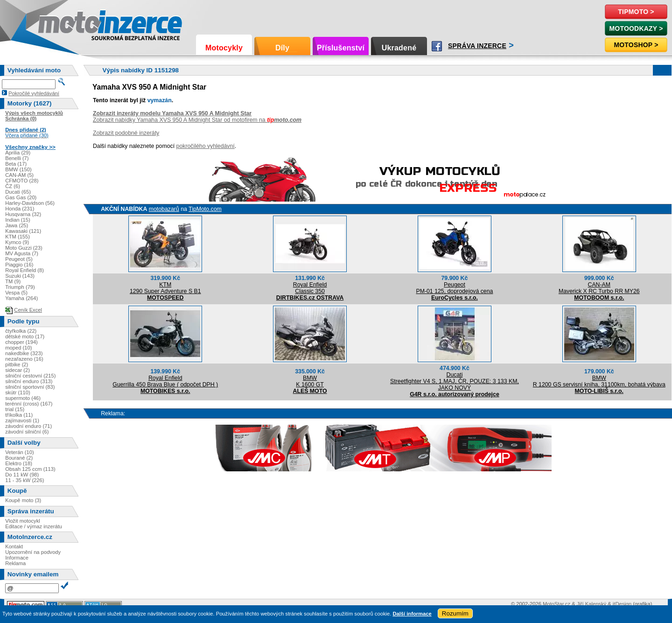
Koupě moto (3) (23, 500)
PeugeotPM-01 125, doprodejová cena (454, 288)
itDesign (622, 604)
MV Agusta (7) (22, 253)
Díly (282, 48)
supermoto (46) (23, 398)
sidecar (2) (17, 370)
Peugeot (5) (19, 259)
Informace (17, 558)
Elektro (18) (19, 463)
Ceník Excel (28, 310)
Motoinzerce (58, 23)
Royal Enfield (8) (24, 270)
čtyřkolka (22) (21, 331)
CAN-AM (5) (19, 175)
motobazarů (164, 209)
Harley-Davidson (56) (30, 203)
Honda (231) (20, 209)
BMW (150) (18, 169)
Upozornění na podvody (33, 552)
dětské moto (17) (25, 336)
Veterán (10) (20, 452)
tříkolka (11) (19, 415)
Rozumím (455, 613)
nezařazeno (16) (24, 359)
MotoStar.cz (556, 604)
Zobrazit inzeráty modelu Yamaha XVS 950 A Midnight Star (172, 113)
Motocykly (224, 48)
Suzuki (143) (20, 276)
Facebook (437, 46)
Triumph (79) (20, 287)
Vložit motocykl (23, 521)
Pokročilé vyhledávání (34, 93)
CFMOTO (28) (22, 181)
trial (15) (15, 409)
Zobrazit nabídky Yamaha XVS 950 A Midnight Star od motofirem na (197, 120)
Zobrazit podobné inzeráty (126, 133)
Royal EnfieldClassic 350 (310, 288)
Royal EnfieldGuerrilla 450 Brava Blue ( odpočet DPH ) (165, 381)
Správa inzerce (477, 46)
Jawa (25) (17, 225)
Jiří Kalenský (591, 604)
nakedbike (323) (24, 353)
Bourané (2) (19, 458)
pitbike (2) (17, 364)
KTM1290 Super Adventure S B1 (165, 288)
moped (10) (18, 348)
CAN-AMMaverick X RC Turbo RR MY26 (599, 288)
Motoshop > (636, 45)
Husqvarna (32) (23, 214)
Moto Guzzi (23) (24, 248)
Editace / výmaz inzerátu (34, 526)
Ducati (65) (18, 192)
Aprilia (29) (18, 153)
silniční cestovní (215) (30, 376)
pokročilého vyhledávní (206, 146)
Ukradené (399, 48)
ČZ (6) (13, 186)
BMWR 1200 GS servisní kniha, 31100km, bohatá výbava (599, 381)
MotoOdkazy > (636, 28)
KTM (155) (17, 237)
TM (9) (13, 281)
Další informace (412, 614)
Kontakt (14, 546)
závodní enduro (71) (28, 426)
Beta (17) (16, 164)
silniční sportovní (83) (30, 387)
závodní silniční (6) (27, 432)
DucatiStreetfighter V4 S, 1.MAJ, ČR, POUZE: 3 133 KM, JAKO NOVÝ (455, 381)
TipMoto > (636, 12)
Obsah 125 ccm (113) (30, 469)
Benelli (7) (17, 158)
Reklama (15, 563)
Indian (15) (18, 220)
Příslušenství (341, 48)
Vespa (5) (16, 293)
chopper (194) (21, 342)
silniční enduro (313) (29, 381)
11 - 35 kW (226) (24, 480)
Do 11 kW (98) (22, 475)
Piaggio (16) (19, 265)
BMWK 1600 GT (310, 381)
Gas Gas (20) (21, 197)
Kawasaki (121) (23, 231)
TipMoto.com (205, 209)
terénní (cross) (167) (29, 404)
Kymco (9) (17, 242)
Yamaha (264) (21, 298)
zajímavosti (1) (22, 420)
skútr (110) (17, 392)
